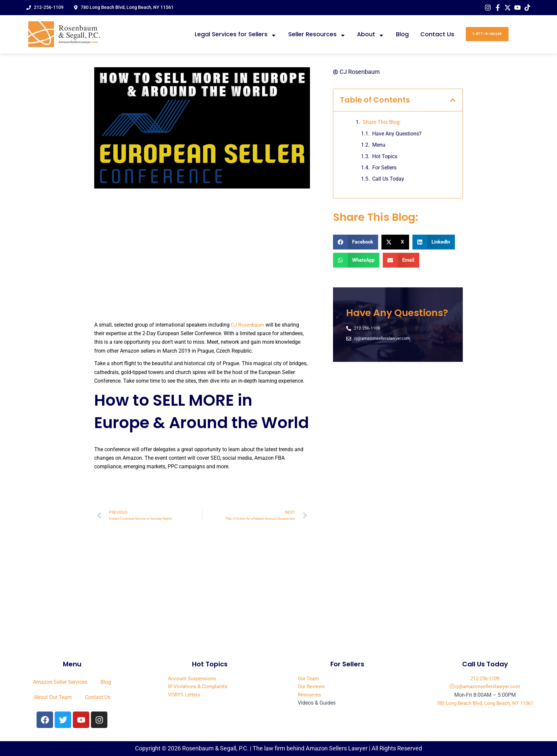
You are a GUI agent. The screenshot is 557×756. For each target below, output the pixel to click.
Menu (379, 146)
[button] (453, 101)
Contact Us (437, 34)
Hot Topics (385, 157)
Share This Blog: (382, 123)
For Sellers (384, 168)
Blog (402, 34)
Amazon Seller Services (60, 682)
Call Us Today (388, 180)
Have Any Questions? (397, 134)
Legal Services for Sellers (236, 34)
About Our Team (53, 697)
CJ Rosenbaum (249, 325)
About (371, 34)
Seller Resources (317, 34)
